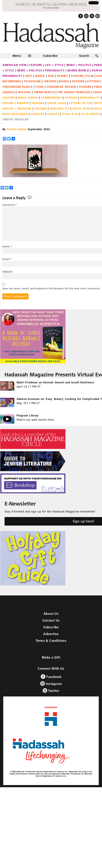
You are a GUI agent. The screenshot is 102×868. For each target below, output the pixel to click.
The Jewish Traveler (74, 92)
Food (39, 87)
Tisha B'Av (70, 114)
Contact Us (51, 620)
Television (32, 81)
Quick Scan (82, 108)
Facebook (51, 677)
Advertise (51, 634)
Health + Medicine (17, 108)
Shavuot (37, 114)
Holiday (24, 92)
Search (84, 56)
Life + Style (54, 65)
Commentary (51, 98)
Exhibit (63, 76)
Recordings (12, 81)
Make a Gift (51, 657)
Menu (17, 56)
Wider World (78, 70)
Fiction (93, 81)
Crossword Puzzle (17, 87)
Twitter (51, 690)
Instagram (51, 683)
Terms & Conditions (51, 641)
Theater (50, 81)
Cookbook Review (61, 87)
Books (64, 81)
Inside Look (57, 103)
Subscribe (50, 56)
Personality (55, 70)
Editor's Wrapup (16, 103)
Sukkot (53, 114)
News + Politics (79, 65)
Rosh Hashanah (15, 114)
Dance (40, 76)
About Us (51, 614)
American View (14, 65)
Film (90, 76)
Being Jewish (28, 98)
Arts (29, 76)
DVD (51, 76)
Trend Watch (44, 92)
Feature (36, 65)
